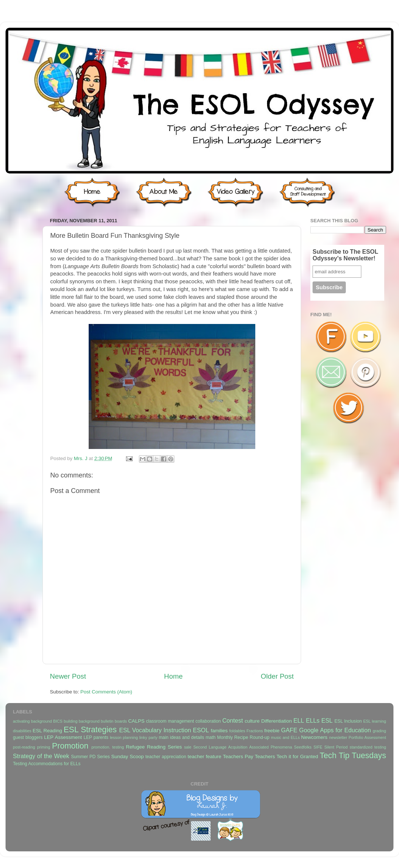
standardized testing (368, 747)
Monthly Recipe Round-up (243, 737)
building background (81, 721)
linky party (148, 737)
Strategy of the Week (41, 756)
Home (173, 676)
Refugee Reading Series (154, 747)
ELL (299, 720)
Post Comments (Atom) (106, 692)
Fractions (255, 731)
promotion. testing (108, 747)
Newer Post (68, 676)
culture (252, 721)
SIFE (318, 747)
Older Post (277, 676)
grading (379, 731)
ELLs (313, 720)
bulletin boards (114, 721)
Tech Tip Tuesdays (353, 755)
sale (188, 747)
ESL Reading (47, 731)
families (219, 731)
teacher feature (204, 756)
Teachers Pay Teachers (249, 756)
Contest (233, 720)
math (211, 737)
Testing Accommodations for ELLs (47, 764)
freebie (272, 731)
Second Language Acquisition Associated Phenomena (243, 747)
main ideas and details (182, 737)
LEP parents (96, 737)
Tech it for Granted (297, 756)
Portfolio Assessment (367, 737)
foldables (237, 731)
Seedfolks (303, 747)
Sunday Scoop (127, 756)
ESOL (201, 730)
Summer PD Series (90, 757)
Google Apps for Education (335, 730)
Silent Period (336, 747)
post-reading (24, 747)
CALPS (136, 721)
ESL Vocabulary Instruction (155, 730)
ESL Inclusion (348, 721)
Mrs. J (81, 458)
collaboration (208, 721)
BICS (58, 721)
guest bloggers (28, 737)
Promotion (70, 746)
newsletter (338, 737)
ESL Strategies (90, 729)
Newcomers (314, 737)
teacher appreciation (166, 757)
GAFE (289, 730)
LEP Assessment (63, 737)
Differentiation (277, 721)
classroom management (170, 721)
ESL (327, 720)
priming (43, 747)
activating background (32, 721)
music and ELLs (285, 737)
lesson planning (124, 737)
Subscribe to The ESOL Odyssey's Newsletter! (345, 255)
